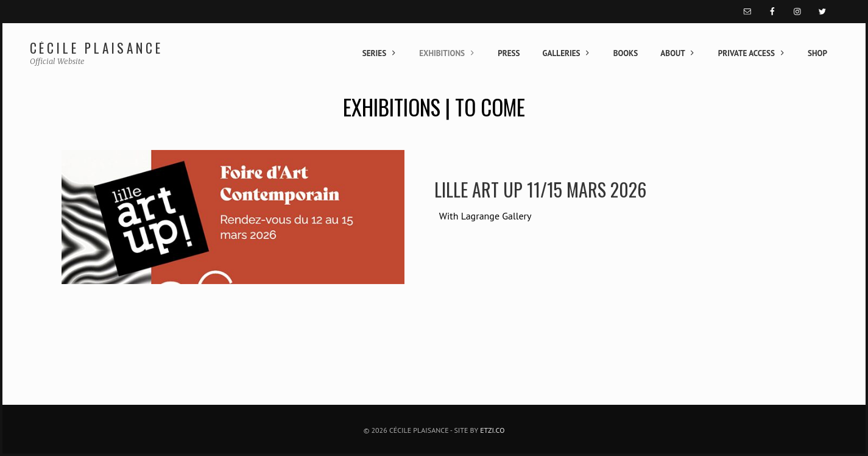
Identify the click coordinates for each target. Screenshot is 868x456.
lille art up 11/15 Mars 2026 (540, 189)
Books (626, 53)
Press (509, 53)
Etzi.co (492, 430)
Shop (817, 53)
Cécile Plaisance (97, 48)
